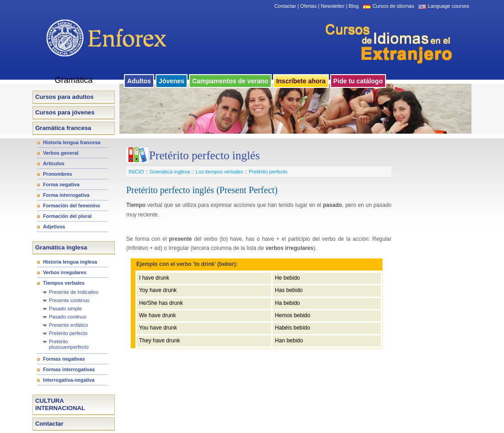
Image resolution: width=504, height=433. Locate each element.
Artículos (54, 163)
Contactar (285, 6)
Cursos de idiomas (393, 6)
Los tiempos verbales (220, 172)
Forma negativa (61, 184)
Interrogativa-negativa (69, 380)
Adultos (139, 81)
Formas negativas (64, 359)
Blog (354, 6)
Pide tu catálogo (358, 81)
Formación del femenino (72, 206)
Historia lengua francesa (72, 142)
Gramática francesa (63, 128)
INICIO (136, 172)
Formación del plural (67, 216)
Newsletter (332, 6)
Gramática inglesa (61, 247)
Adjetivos (54, 227)
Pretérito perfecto (68, 333)
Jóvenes (172, 81)
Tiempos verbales (64, 283)
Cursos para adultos (64, 97)
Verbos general (61, 153)
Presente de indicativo (74, 292)
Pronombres (58, 174)
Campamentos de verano (230, 81)
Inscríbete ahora (301, 81)
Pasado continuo (68, 317)
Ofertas (308, 6)
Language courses (448, 6)
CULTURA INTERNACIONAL (60, 404)
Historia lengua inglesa (70, 262)
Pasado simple (65, 309)
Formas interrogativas (69, 369)
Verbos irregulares (65, 272)
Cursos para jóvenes (65, 112)
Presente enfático (69, 325)
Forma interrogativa (66, 195)
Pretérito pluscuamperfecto (69, 344)
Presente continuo (69, 300)
